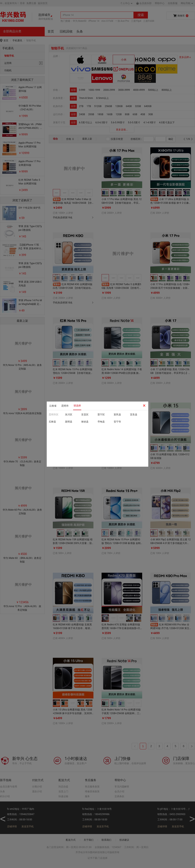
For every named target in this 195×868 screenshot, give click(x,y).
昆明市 (65, 406)
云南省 (53, 406)
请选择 (77, 406)
